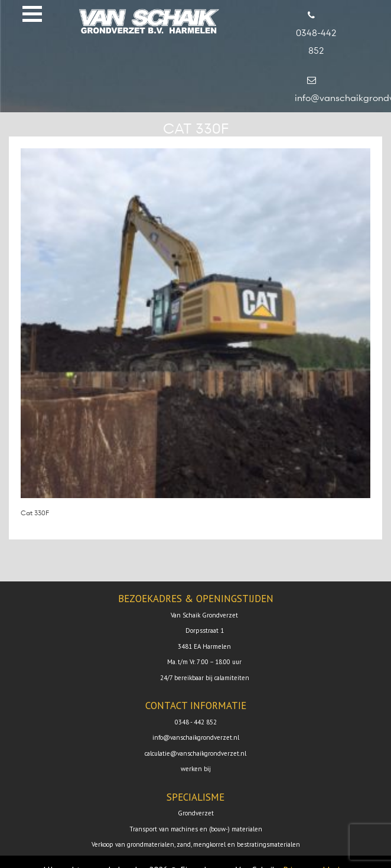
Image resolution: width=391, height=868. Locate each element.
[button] (32, 14)
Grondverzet (196, 813)
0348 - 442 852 (196, 722)
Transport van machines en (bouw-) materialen (196, 829)
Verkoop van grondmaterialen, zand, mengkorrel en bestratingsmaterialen (196, 844)
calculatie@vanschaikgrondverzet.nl (195, 753)
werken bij (196, 769)
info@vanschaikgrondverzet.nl (196, 737)
